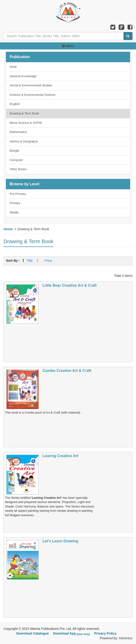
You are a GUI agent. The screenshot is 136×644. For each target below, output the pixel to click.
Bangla (14, 151)
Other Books (18, 169)
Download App (72, 633)
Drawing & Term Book (24, 113)
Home (8, 229)
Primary (15, 203)
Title (30, 261)
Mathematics (18, 132)
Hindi (13, 67)
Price (48, 261)
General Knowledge (23, 76)
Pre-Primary (18, 194)
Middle (14, 212)
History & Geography (24, 141)
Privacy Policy (105, 633)
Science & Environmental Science (33, 95)
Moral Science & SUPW (26, 123)
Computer (16, 160)
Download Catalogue (32, 633)
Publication (20, 57)
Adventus (126, 638)
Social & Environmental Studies (31, 85)
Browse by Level (24, 184)
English (15, 104)
